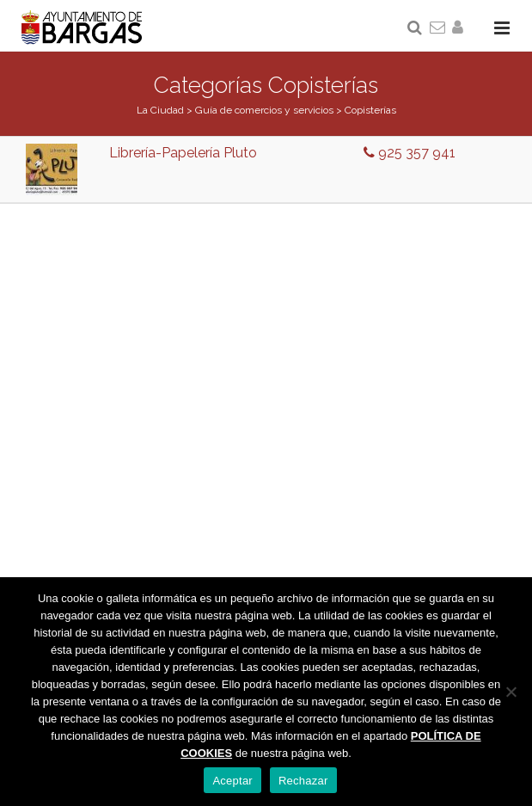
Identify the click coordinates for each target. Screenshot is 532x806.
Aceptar (232, 781)
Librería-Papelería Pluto (183, 153)
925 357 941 (410, 153)
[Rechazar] (511, 692)
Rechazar (303, 781)
